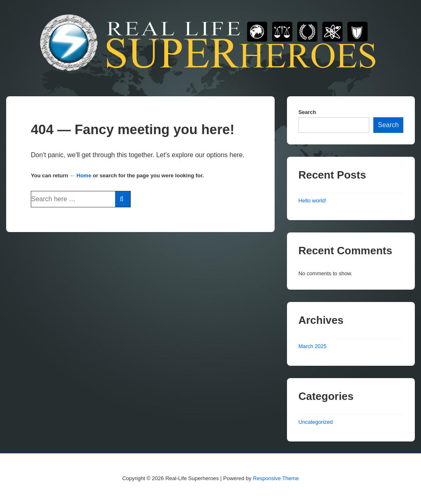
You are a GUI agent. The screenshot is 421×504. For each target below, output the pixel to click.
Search (307, 112)
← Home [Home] (80, 175)
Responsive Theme (276, 478)
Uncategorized (316, 422)
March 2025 (313, 346)
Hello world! (312, 201)
